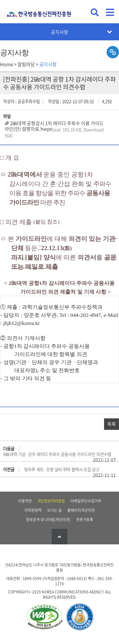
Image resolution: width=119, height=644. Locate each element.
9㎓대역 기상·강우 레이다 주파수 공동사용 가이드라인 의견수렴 (57, 454)
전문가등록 (85, 520)
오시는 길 (54, 510)
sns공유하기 (113, 52)
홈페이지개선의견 (81, 510)
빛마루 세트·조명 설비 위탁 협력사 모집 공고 (62, 469)
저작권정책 (33, 510)
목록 (112, 424)
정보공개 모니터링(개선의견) (48, 520)
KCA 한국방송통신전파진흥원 (39, 12)
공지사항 (60, 32)
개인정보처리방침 (51, 501)
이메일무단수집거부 (86, 501)
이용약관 (25, 501)
